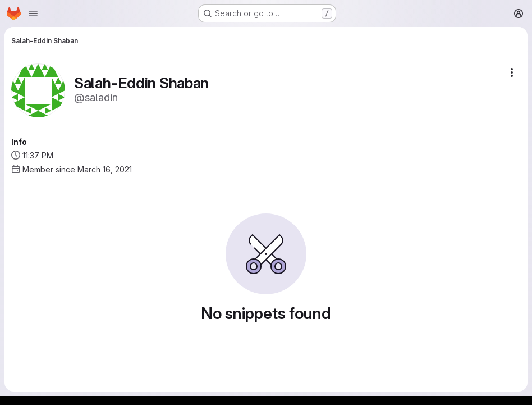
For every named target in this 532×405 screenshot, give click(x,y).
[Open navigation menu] (33, 13)
